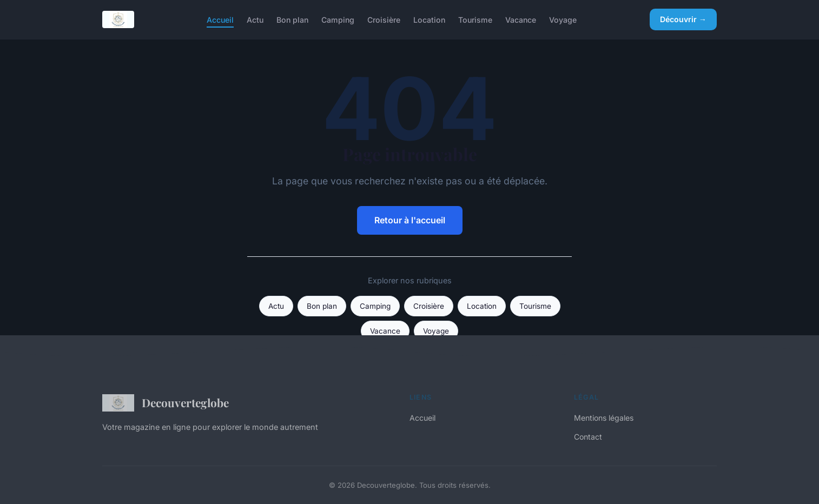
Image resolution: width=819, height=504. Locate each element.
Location (429, 19)
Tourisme (475, 19)
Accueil (220, 19)
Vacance (521, 19)
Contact (588, 437)
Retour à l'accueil (410, 220)
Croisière (384, 19)
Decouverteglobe (166, 403)
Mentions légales (604, 418)
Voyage (563, 19)
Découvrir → (683, 19)
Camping (338, 19)
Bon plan (292, 19)
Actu (255, 19)
